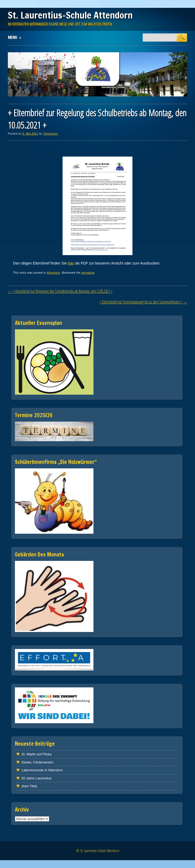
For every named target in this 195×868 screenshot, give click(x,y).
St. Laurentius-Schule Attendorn (70, 15)
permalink (88, 273)
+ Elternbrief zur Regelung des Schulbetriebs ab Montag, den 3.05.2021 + (60, 291)
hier (71, 263)
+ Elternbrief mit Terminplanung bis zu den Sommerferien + (143, 302)
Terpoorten (51, 134)
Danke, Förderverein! (37, 762)
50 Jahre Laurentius (37, 778)
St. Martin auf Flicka (37, 754)
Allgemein (54, 273)
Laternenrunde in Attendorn (42, 770)
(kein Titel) (29, 786)
